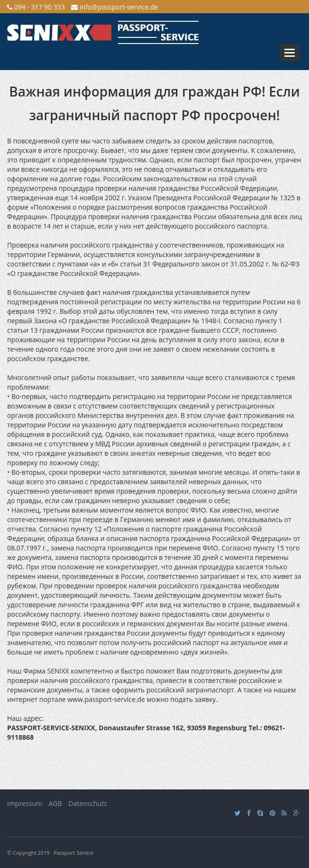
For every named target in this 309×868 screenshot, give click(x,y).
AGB (55, 803)
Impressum (25, 803)
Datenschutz (87, 803)
